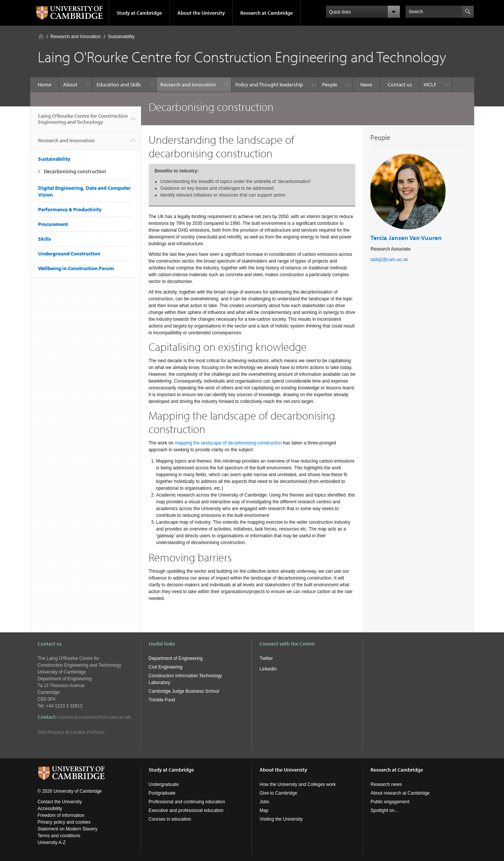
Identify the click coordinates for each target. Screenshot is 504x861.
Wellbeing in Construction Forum (76, 268)
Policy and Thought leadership (269, 85)
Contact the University (60, 802)
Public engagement (390, 802)
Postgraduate (162, 793)
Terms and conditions (59, 836)
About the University (201, 13)
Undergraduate (164, 784)
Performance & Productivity (70, 209)
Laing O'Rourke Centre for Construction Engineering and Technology (83, 122)
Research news (386, 784)
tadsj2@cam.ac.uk (389, 260)
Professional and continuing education (187, 802)
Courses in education (170, 819)
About (70, 85)
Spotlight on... (384, 810)
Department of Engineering (176, 658)
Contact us (400, 85)
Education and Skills (119, 85)
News (366, 85)
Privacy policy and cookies (64, 822)
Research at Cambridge (267, 13)
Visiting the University (281, 819)
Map (264, 810)
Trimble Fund (162, 700)
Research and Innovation (76, 37)
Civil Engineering (166, 667)
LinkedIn (268, 669)
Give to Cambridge (278, 793)
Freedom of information (61, 815)
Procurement (53, 224)
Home (41, 36)
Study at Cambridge (139, 13)
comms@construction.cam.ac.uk (94, 717)
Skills (45, 239)
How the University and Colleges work (298, 784)
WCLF (430, 85)
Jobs (264, 802)
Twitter (266, 658)
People (330, 85)
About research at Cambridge (400, 793)
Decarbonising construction (75, 171)
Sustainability (121, 37)
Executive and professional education (186, 810)
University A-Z (52, 843)
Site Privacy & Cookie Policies (71, 732)
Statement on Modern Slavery (68, 829)
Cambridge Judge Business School (184, 691)
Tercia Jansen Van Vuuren (406, 238)
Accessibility (50, 809)
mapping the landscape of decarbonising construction (228, 443)
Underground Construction (69, 254)
